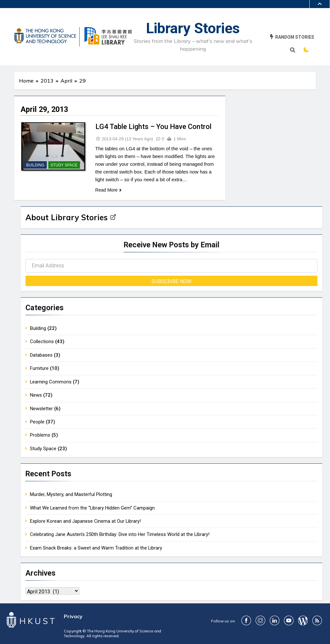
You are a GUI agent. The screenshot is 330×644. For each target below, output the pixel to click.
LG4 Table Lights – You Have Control (153, 127)
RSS (317, 620)
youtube (289, 620)
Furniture (39, 368)
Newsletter (41, 409)
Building (35, 165)
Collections (42, 342)
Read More (108, 190)
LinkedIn (275, 620)
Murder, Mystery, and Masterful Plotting (71, 494)
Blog (303, 620)
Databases (41, 355)
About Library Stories (71, 217)
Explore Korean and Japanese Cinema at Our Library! (85, 521)
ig (260, 620)
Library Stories (193, 28)
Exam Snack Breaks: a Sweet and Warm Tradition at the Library (96, 548)
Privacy (73, 616)
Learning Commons (51, 382)
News (36, 395)
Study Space (64, 165)
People (37, 422)
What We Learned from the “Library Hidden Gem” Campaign (92, 508)
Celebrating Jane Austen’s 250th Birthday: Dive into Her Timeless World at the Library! (120, 534)
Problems (40, 435)
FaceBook (246, 620)
